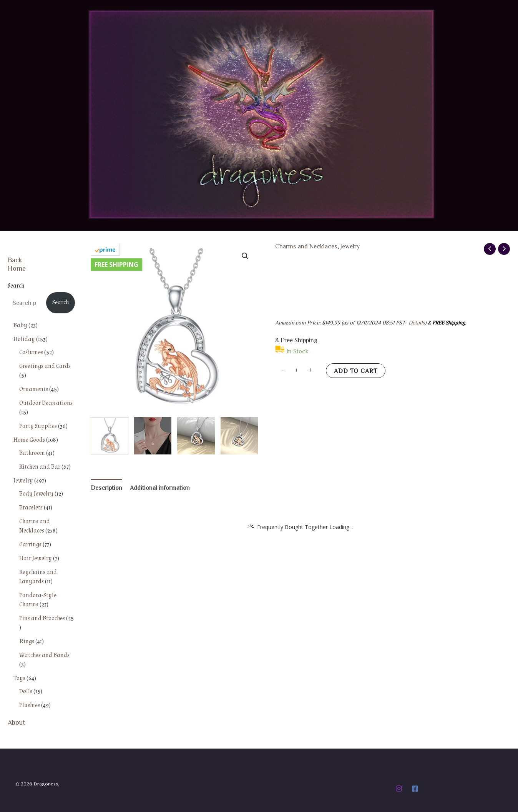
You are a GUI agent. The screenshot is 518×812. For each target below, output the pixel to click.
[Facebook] (415, 789)
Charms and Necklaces (306, 246)
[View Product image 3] (196, 436)
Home (17, 268)
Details (417, 322)
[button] (245, 256)
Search (16, 286)
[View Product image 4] (239, 436)
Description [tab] (106, 488)
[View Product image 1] (110, 436)
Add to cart (356, 371)
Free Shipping (116, 265)
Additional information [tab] (160, 488)
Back (15, 260)
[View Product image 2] (153, 436)
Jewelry (350, 246)
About (17, 722)
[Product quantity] (296, 370)
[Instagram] (399, 789)
